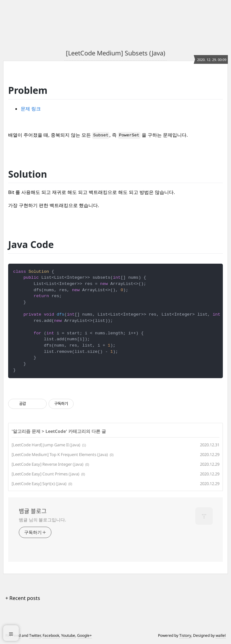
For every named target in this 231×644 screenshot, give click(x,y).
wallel (221, 635)
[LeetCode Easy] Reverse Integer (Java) (47, 464)
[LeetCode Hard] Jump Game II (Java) (46, 445)
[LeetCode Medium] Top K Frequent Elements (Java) (60, 454)
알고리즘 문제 (27, 431)
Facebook (51, 635)
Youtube (68, 635)
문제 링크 (31, 109)
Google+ (84, 635)
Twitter (35, 635)
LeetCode (56, 431)
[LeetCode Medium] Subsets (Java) (115, 53)
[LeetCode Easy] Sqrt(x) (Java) (39, 484)
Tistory (185, 635)
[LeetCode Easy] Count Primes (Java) (45, 474)
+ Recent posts (23, 598)
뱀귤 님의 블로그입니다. (42, 520)
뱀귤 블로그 (33, 511)
